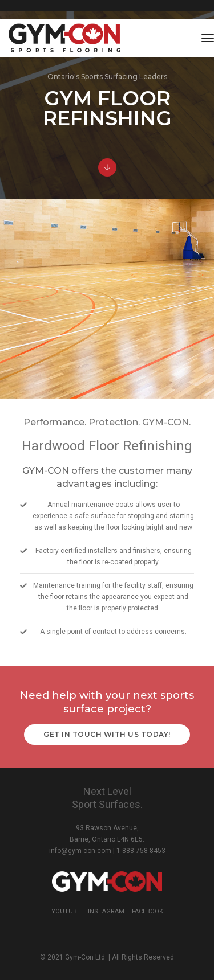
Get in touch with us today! (107, 734)
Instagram (106, 911)
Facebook (148, 911)
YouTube (66, 911)
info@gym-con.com (80, 851)
